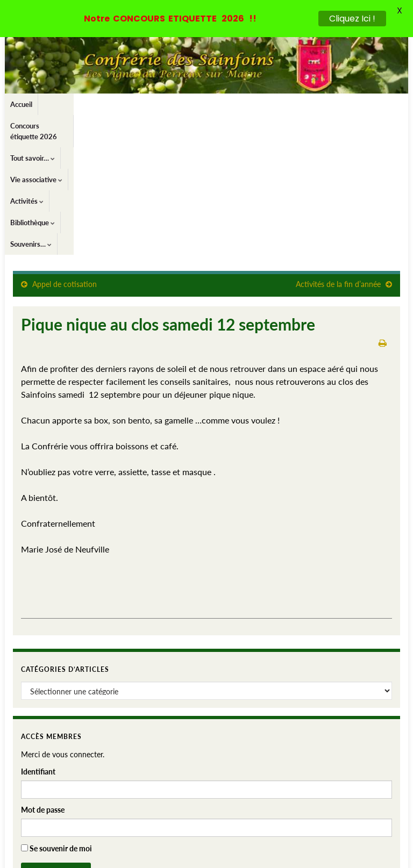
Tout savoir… (155, 104)
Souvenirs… (373, 104)
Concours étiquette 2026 (82, 104)
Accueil (21, 104)
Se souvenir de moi (56, 714)
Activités (268, 104)
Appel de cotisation (65, 150)
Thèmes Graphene (101, 855)
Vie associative (214, 104)
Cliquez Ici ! (352, 19)
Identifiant (38, 637)
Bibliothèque (319, 104)
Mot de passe (43, 675)
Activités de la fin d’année (338, 150)
